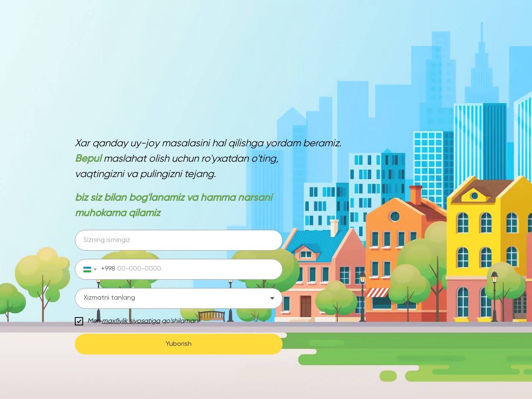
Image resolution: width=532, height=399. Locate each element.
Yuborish (179, 344)
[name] (179, 240)
